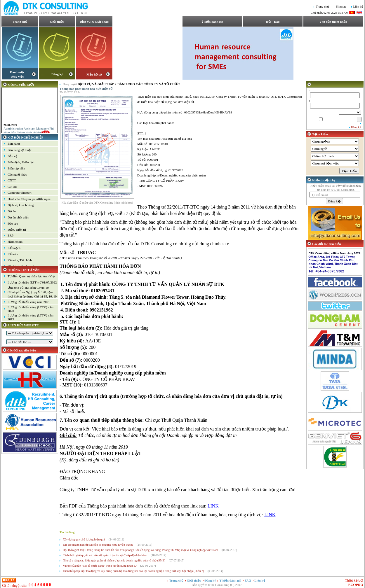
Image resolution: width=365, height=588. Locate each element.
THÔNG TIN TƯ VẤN (24, 270)
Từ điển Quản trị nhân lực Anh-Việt (31, 276)
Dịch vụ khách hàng (21, 205)
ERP (11, 235)
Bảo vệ (12, 156)
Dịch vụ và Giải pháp (96, 84)
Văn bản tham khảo (333, 22)
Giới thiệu (57, 22)
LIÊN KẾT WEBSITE (24, 325)
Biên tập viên (16, 168)
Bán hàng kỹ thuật (20, 150)
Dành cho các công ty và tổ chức (148, 84)
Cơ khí (12, 187)
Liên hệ (358, 7)
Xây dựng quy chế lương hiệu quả (84, 539)
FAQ (248, 580)
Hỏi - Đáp (273, 22)
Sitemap (341, 7)
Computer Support (20, 192)
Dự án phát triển (18, 217)
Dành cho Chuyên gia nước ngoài (29, 199)
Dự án (12, 211)
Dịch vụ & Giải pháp (94, 22)
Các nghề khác (17, 174)
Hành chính (15, 242)
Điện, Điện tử (17, 230)
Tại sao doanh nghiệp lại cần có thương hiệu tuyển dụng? (98, 545)
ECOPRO (356, 585)
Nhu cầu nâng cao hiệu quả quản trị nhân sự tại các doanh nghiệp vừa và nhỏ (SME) (114, 560)
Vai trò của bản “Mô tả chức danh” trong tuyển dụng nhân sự (100, 566)
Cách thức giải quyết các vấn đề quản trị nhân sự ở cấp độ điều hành (105, 555)
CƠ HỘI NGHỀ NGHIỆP (26, 137)
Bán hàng (14, 143)
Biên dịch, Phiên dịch (21, 162)
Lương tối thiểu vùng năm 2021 (29, 302)
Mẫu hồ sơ (94, 74)
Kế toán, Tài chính (20, 260)
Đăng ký (57, 74)
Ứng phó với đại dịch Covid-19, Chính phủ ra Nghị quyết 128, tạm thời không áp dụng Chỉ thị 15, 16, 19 (32, 292)
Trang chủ (322, 7)
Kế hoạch (14, 248)
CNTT (12, 180)
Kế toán (13, 254)
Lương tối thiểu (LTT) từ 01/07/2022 (32, 282)
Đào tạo (13, 223)
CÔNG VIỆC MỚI (21, 85)
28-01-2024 (10, 129)
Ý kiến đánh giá (212, 22)
